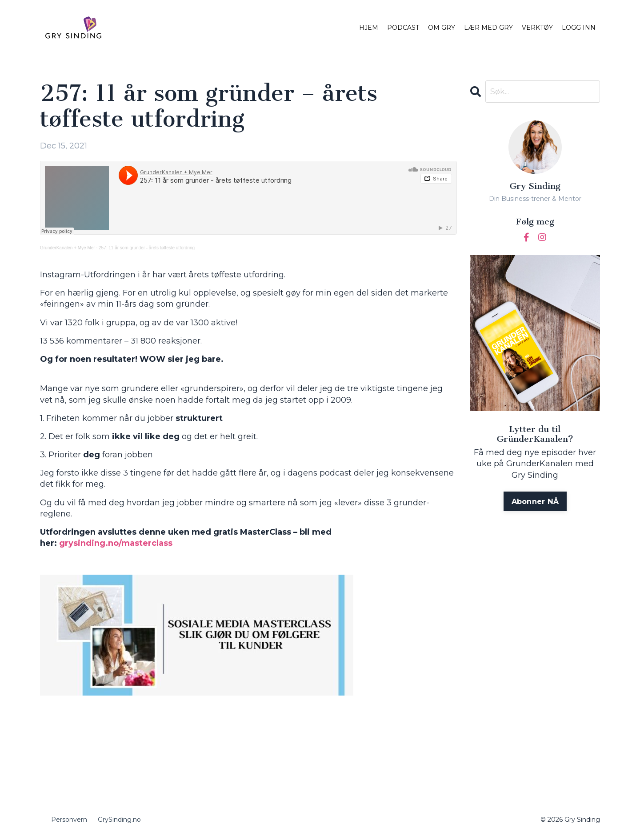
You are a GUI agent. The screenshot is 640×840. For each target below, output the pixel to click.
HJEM (369, 28)
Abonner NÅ (535, 501)
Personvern (69, 820)
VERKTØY (537, 28)
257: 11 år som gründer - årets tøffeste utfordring (147, 248)
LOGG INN (579, 28)
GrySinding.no (119, 820)
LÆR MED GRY (488, 28)
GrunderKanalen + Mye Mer (68, 248)
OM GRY (442, 28)
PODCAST (403, 28)
